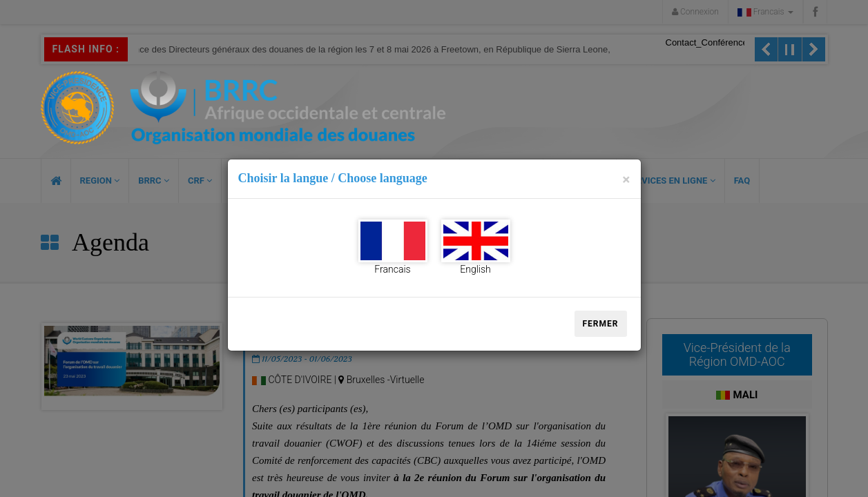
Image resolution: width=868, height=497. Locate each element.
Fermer (601, 324)
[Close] (626, 180)
